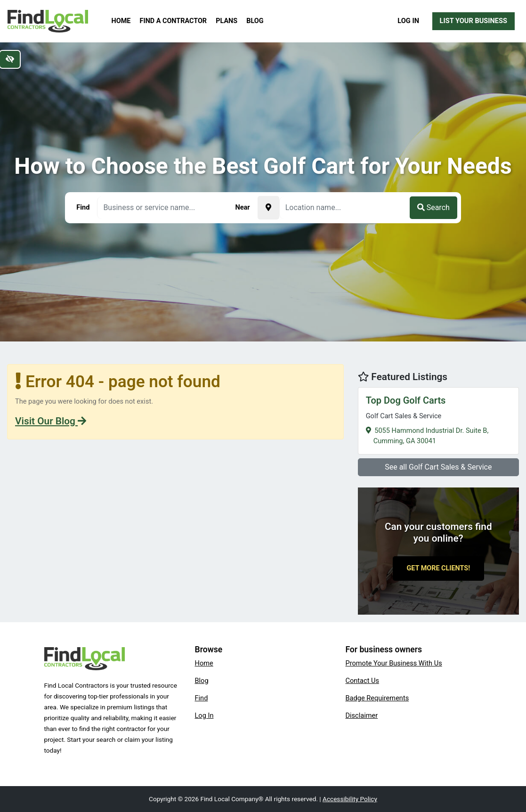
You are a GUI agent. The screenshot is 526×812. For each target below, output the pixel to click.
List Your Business (473, 21)
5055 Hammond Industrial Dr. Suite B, (438, 419)
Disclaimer (361, 715)
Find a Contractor (173, 21)
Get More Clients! (439, 568)
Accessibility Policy (350, 799)
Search (433, 207)
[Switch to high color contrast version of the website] (10, 59)
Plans (227, 21)
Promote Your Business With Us (393, 663)
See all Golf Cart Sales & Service (438, 467)
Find (201, 698)
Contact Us (362, 681)
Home (121, 21)
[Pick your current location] (268, 208)
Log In (408, 21)
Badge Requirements (377, 698)
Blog (255, 21)
